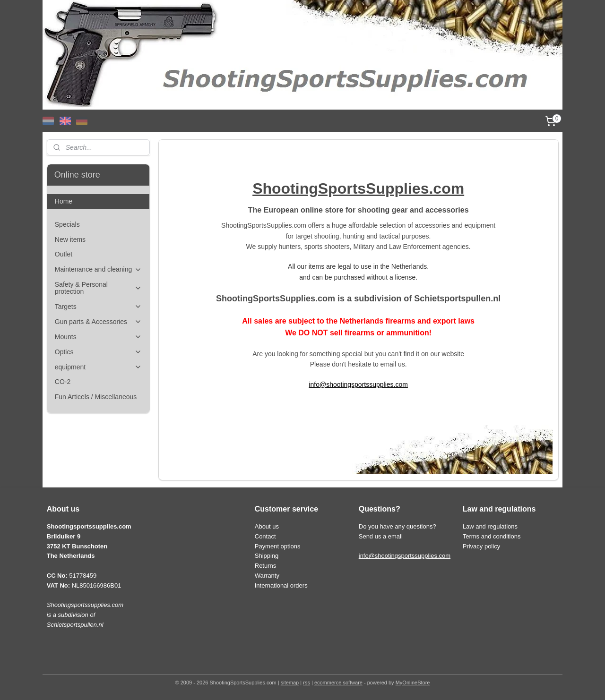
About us (267, 526)
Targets (98, 307)
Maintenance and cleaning (98, 269)
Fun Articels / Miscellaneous (96, 397)
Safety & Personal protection (98, 288)
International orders (281, 585)
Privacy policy (481, 546)
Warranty (267, 576)
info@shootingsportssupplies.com (358, 384)
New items (70, 239)
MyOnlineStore (413, 683)
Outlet (64, 254)
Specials (67, 224)
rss (307, 683)
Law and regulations (490, 526)
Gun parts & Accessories (98, 322)
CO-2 (63, 382)
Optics (98, 352)
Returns (265, 566)
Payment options (278, 546)
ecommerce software (338, 683)
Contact (265, 536)
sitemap (290, 683)
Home (64, 201)
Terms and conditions (492, 536)
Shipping (267, 556)
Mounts (98, 337)
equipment (98, 367)
